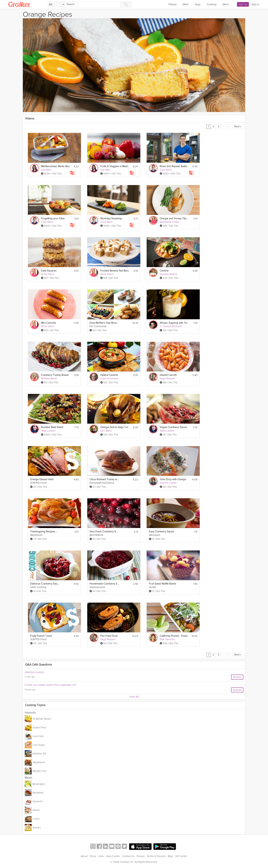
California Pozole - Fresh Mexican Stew (174, 636)
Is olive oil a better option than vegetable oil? (50, 685)
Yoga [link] (198, 4)
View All (134, 697)
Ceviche (164, 271)
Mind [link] (186, 4)
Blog (170, 856)
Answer (237, 677)
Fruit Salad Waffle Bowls (162, 584)
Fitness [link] (173, 4)
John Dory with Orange (173, 479)
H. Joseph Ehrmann (171, 326)
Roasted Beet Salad (52, 427)
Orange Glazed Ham (42, 479)
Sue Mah (46, 170)
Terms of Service (156, 856)
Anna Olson (48, 274)
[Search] (93, 4)
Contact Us (128, 856)
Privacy (141, 856)
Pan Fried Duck (109, 636)
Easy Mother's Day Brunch (104, 323)
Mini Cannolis (48, 323)
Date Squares (49, 271)
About (84, 856)
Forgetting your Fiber (53, 219)
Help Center (113, 856)
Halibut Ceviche (109, 375)
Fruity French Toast (41, 636)
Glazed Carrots (168, 375)
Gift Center (181, 856)
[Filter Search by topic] (57, 5)
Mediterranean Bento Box (55, 166)
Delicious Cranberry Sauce (45, 584)
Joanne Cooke (168, 483)
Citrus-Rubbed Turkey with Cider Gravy (104, 479)
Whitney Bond (49, 378)
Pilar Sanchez (167, 639)
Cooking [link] (212, 4)
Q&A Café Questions (38, 665)
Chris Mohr (166, 170)
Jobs (101, 856)
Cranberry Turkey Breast (55, 375)
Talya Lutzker (48, 431)
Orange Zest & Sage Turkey (115, 427)
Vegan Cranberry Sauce (173, 427)
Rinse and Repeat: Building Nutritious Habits (174, 166)
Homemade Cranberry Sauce (104, 584)
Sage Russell (167, 378)
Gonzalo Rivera (168, 274)
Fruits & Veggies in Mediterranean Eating (115, 166)
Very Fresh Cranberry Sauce (104, 532)
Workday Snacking (111, 219)
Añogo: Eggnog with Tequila (174, 323)
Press (93, 856)
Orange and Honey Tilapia (174, 219)
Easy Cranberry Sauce (161, 532)
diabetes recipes (34, 672)
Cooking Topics (35, 705)
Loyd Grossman (109, 378)
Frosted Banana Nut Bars (114, 271)
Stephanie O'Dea (169, 222)
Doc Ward (106, 431)
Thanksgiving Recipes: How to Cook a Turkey (45, 532)
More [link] (226, 4)
